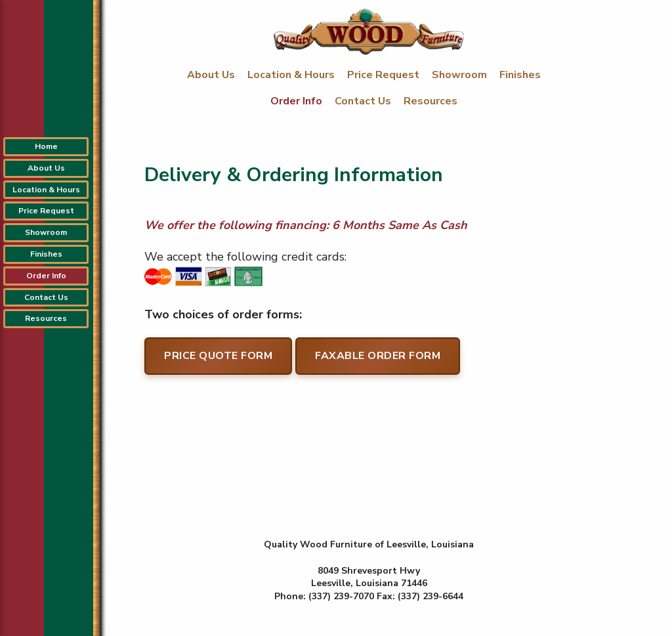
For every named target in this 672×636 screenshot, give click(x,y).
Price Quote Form (218, 356)
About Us (212, 75)
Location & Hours (292, 75)
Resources (430, 101)
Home (46, 146)
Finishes (520, 75)
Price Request (385, 75)
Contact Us (364, 101)
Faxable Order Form (378, 356)
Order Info (298, 101)
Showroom (461, 75)
